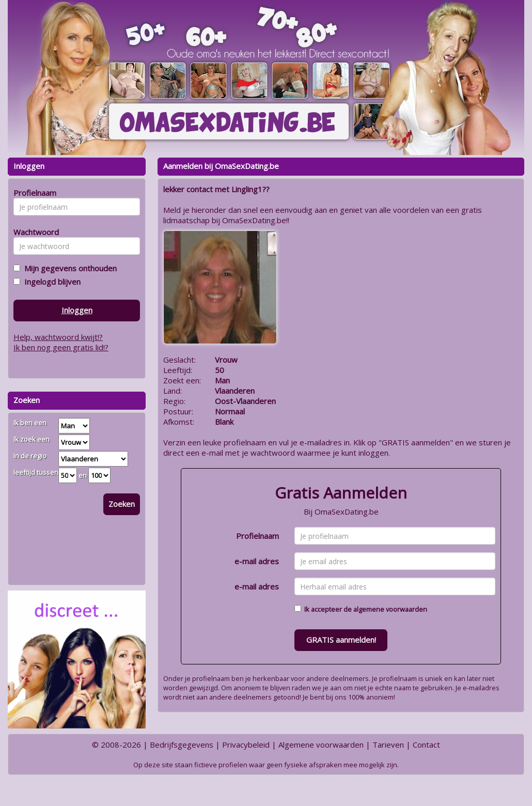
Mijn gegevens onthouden (68, 268)
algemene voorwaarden (390, 609)
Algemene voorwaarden (321, 745)
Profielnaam (257, 536)
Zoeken (122, 504)
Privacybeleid (246, 745)
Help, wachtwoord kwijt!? (58, 337)
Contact (426, 745)
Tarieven (388, 745)
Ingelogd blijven (50, 282)
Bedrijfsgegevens (182, 745)
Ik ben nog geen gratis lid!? (61, 347)
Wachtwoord (33, 232)
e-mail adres (257, 561)
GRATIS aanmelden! (341, 640)
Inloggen (77, 310)
